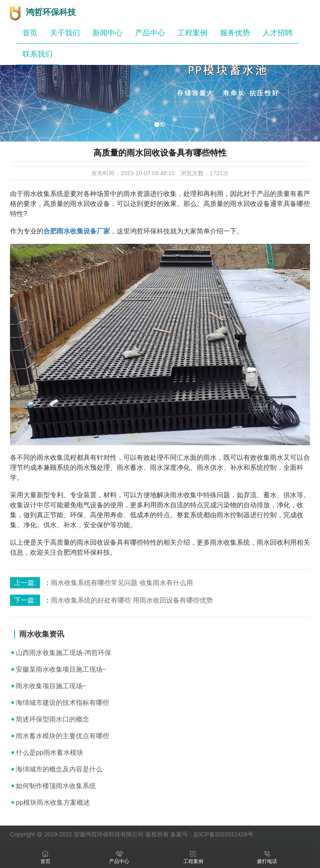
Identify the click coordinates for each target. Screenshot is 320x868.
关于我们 (65, 33)
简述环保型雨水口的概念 (52, 719)
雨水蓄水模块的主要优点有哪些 (62, 736)
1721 (216, 173)
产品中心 (150, 33)
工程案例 (192, 33)
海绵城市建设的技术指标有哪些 (62, 703)
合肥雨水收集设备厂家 (77, 231)
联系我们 (37, 54)
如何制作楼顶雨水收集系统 (56, 786)
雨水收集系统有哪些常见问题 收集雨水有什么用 (122, 583)
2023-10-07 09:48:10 (147, 173)
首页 (30, 33)
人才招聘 (277, 33)
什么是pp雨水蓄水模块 (50, 753)
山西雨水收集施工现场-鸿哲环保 (64, 653)
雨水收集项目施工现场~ (51, 686)
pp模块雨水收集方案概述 (53, 802)
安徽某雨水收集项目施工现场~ (61, 669)
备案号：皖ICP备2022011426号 (212, 834)
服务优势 (235, 33)
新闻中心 (107, 33)
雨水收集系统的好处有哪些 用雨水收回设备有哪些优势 (132, 600)
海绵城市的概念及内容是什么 (59, 769)
